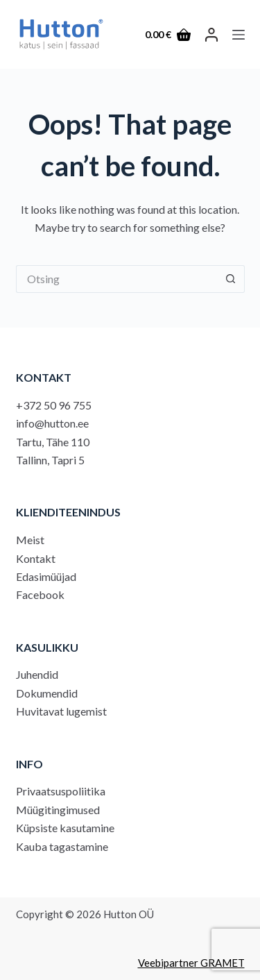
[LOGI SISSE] (211, 35)
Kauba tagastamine (62, 846)
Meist (30, 540)
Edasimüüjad (46, 576)
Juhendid (37, 674)
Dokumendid (47, 693)
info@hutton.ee (52, 423)
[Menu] (239, 35)
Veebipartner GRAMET (191, 963)
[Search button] (231, 279)
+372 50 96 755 (54, 405)
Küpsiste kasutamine (65, 828)
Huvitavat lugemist (61, 711)
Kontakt (36, 558)
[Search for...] (116, 279)
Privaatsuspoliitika (61, 791)
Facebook (40, 594)
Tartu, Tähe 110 (53, 442)
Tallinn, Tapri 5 (50, 460)
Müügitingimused (58, 810)
